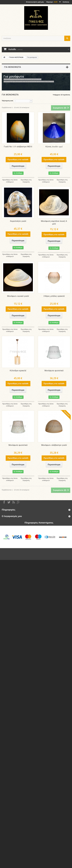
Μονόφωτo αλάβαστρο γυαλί (54, 445)
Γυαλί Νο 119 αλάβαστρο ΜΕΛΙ (18, 147)
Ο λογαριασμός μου (12, 516)
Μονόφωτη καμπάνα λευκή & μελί (54, 223)
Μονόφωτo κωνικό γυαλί (18, 296)
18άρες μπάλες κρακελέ (54, 296)
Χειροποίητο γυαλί (18, 221)
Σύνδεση (66, 2)
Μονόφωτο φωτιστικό (54, 371)
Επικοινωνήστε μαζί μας (35, 2)
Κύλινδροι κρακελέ (18, 371)
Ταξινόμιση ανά (7, 101)
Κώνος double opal (54, 147)
